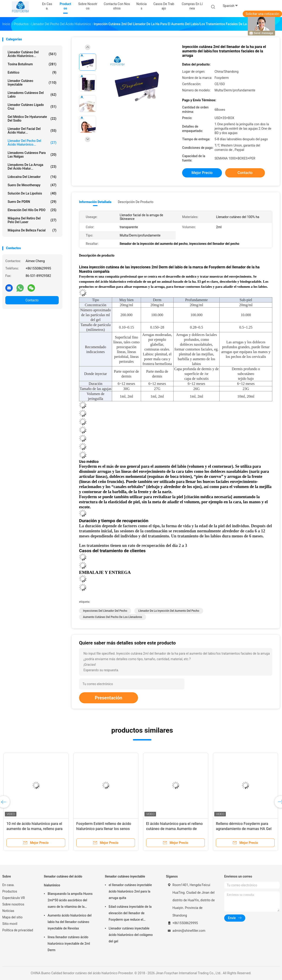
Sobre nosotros (13, 904)
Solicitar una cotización (262, 14)
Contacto (32, 300)
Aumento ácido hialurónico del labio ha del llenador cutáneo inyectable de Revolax (70, 922)
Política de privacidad (18, 930)
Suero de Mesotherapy (32, 185)
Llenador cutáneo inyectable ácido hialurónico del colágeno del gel (131, 935)
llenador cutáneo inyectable (32, 83)
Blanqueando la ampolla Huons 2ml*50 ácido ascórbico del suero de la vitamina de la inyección (70, 901)
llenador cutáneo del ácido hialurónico (63, 881)
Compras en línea (192, 6)
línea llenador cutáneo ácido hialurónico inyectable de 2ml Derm (69, 944)
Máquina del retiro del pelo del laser (32, 220)
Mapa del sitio (12, 917)
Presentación (109, 698)
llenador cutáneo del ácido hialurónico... (32, 54)
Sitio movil (10, 924)
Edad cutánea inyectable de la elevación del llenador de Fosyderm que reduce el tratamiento (130, 914)
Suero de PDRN (32, 202)
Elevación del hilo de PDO (32, 210)
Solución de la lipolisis (32, 193)
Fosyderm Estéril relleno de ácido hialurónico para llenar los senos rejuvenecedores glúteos (104, 829)
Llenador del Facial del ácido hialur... (32, 131)
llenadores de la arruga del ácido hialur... (32, 167)
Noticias (8, 911)
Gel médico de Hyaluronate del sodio (32, 119)
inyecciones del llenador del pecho (105, 611)
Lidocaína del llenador (32, 177)
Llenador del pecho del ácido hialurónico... (32, 143)
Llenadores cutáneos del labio (32, 95)
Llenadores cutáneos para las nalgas (32, 155)
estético (32, 72)
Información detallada (95, 202)
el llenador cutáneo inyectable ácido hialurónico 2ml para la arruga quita (130, 891)
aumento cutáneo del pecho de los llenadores (113, 617)
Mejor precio (202, 173)
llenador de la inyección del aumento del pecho (169, 611)
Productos (10, 891)
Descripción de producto (136, 202)
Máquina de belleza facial (32, 230)
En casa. (8, 885)
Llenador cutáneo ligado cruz (32, 107)
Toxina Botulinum (32, 64)
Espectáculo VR (14, 898)
